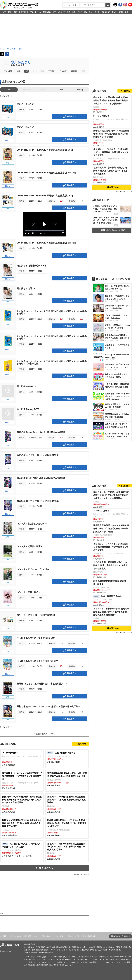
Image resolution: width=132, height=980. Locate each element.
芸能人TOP (8, 71)
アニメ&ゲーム (36, 12)
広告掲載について (31, 936)
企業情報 (127, 936)
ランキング (105, 12)
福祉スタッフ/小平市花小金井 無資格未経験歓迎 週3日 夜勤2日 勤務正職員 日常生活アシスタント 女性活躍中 (111, 100)
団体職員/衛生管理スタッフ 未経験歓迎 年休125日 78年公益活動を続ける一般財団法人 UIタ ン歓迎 (111, 134)
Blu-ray (80, 90)
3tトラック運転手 (101, 116)
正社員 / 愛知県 (22, 759)
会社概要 (3, 936)
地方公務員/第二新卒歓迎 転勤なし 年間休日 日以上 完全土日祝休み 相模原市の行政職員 (110, 171)
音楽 (15, 12)
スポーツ (62, 12)
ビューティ (88, 12)
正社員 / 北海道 (67, 779)
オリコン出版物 (15, 936)
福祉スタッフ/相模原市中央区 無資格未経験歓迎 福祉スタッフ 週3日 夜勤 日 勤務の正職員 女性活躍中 (111, 612)
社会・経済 (71, 12)
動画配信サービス (50, 12)
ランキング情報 (38, 71)
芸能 (10, 12)
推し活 (114, 12)
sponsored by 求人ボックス (81, 874)
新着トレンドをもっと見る (112, 230)
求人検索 (82, 744)
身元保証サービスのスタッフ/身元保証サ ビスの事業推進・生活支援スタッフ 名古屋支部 (111, 152)
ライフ (97, 12)
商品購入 (70, 117)
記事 (19, 71)
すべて (9, 90)
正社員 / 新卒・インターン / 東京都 (22, 850)
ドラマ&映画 (24, 12)
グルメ (80, 12)
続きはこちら (46, 868)
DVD (62, 90)
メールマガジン (59, 936)
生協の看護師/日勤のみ (107, 596)
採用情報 (117, 936)
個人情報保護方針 (89, 936)
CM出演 (74, 71)
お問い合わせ (45, 936)
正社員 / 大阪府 (67, 757)
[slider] (44, 230)
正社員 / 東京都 (22, 804)
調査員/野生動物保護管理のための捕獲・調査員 (110, 582)
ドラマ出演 (62, 71)
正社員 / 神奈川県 (22, 828)
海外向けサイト (74, 936)
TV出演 (51, 71)
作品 (26, 71)
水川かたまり (21, 62)
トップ (4, 12)
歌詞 (83, 71)
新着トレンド (124, 12)
